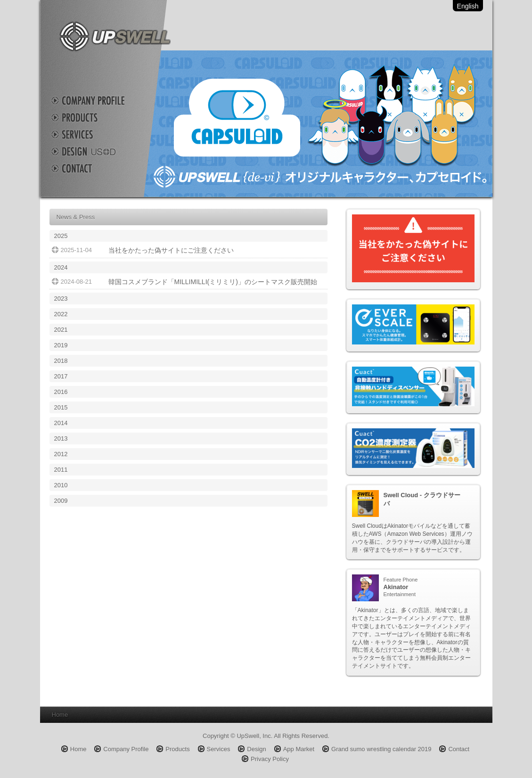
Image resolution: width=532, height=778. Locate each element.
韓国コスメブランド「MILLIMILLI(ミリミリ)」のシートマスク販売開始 (213, 282)
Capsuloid (318, 124)
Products (97, 117)
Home (78, 749)
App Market (299, 749)
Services (97, 134)
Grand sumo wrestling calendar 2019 (381, 749)
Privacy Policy (270, 759)
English (468, 6)
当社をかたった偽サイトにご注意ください (171, 250)
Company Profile (97, 100)
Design (97, 151)
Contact (97, 168)
